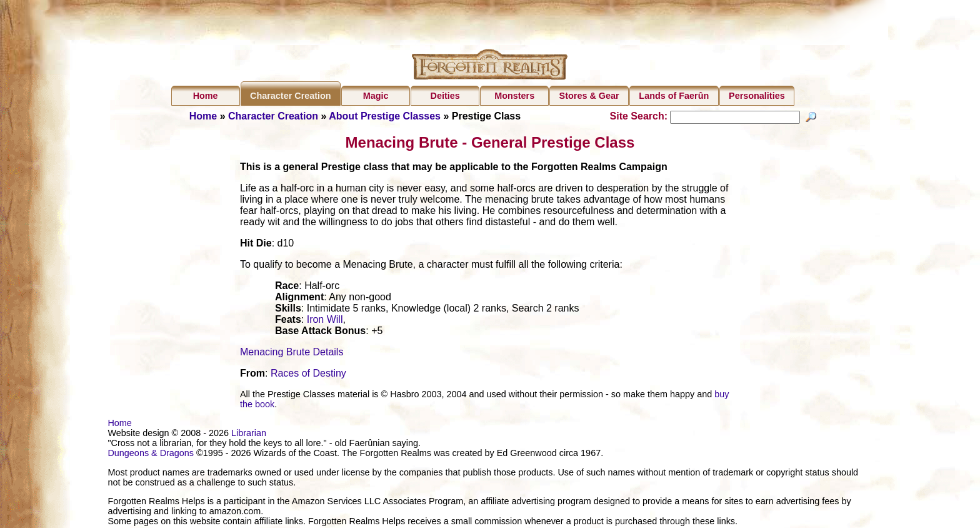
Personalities (757, 96)
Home (206, 96)
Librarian (249, 435)
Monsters (514, 96)
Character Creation (291, 96)
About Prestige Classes (385, 116)
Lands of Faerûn (674, 96)
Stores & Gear (589, 96)
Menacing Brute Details (292, 354)
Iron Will (325, 321)
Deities (445, 96)
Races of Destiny (308, 375)
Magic (376, 96)
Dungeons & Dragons (151, 455)
